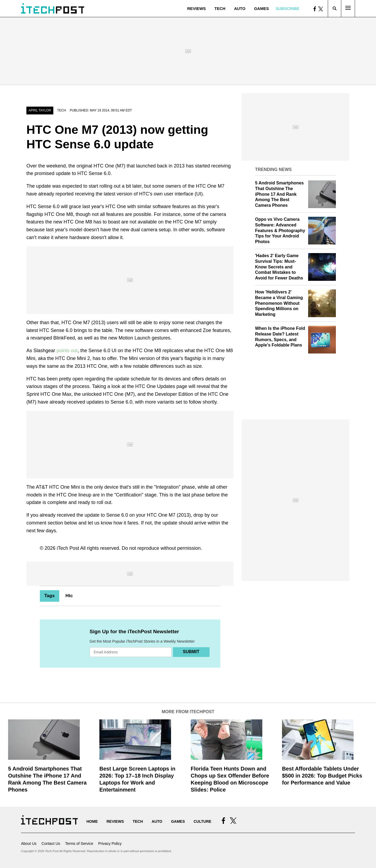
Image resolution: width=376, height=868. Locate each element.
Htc (69, 596)
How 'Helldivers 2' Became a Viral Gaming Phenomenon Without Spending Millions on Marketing (279, 303)
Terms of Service (79, 843)
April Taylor (40, 110)
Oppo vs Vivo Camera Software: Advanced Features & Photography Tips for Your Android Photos (280, 230)
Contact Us (51, 843)
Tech (220, 8)
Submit (191, 652)
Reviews (196, 8)
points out (67, 351)
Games (261, 8)
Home (92, 821)
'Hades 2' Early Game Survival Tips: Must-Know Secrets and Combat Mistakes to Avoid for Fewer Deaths (279, 267)
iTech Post (68, 548)
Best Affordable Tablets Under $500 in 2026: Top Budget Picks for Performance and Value (322, 776)
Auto (240, 8)
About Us (29, 843)
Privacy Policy (110, 843)
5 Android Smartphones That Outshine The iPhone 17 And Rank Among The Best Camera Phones (279, 194)
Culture (203, 821)
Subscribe (287, 8)
